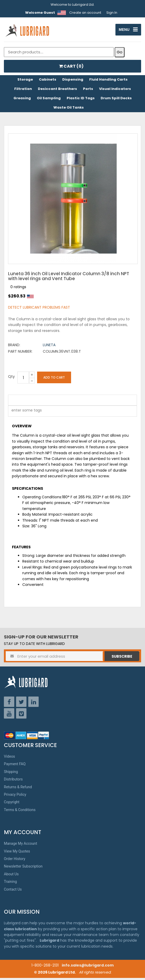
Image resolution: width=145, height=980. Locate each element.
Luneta (49, 347)
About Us (11, 876)
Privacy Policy (15, 797)
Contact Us (13, 891)
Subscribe (122, 658)
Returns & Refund (18, 789)
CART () (71, 68)
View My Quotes (17, 853)
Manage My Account (20, 846)
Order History (15, 861)
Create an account (85, 13)
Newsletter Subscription (23, 868)
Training (10, 884)
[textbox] (24, 413)
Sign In (112, 13)
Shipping (11, 774)
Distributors (13, 781)
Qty (11, 379)
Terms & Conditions (20, 812)
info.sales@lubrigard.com (88, 967)
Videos (9, 758)
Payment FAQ (15, 766)
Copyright (12, 804)
